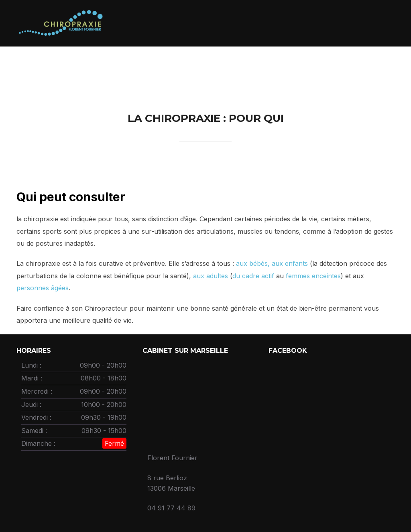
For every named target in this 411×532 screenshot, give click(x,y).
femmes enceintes (312, 276)
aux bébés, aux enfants (271, 263)
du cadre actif (253, 276)
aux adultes (211, 276)
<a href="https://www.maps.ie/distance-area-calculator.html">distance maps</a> (197, 401)
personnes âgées (43, 288)
